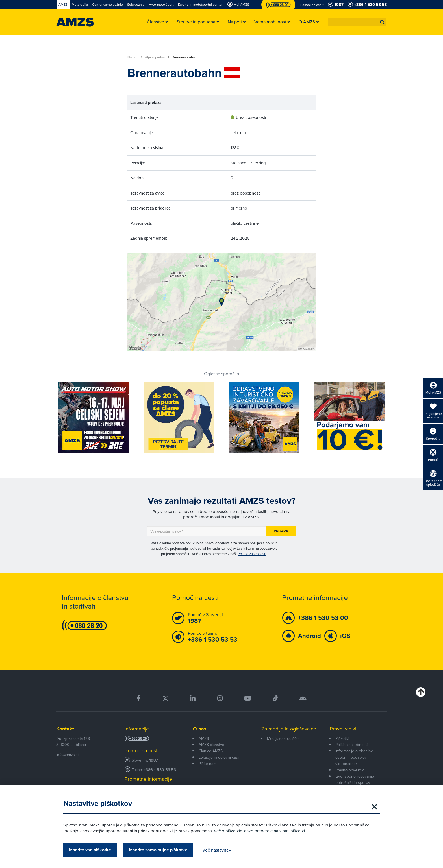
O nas (200, 729)
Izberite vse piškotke (90, 850)
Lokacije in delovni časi (219, 757)
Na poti (135, 57)
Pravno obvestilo (350, 770)
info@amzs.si (67, 755)
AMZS (204, 738)
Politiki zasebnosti (252, 554)
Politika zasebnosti (351, 745)
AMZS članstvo (211, 745)
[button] (382, 22)
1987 (154, 760)
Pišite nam (208, 764)
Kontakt (65, 729)
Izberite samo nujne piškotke (158, 850)
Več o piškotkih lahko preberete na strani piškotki (259, 831)
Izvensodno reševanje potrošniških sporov (355, 779)
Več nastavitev (217, 850)
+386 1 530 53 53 (160, 770)
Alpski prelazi (157, 57)
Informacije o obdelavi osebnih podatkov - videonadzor (354, 757)
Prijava (281, 531)
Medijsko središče (283, 738)
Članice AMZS (211, 751)
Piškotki (342, 738)
